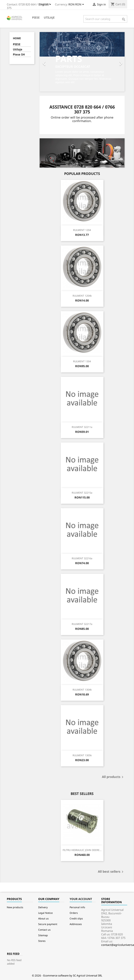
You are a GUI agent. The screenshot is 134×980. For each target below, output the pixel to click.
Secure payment (48, 924)
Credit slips (76, 918)
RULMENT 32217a (82, 624)
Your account (81, 899)
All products (113, 777)
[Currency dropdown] (77, 5)
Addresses (76, 924)
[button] (46, 62)
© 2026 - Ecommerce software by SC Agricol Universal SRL (67, 975)
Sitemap (43, 935)
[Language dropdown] (46, 5)
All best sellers (111, 872)
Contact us (44, 930)
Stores (42, 941)
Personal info (77, 907)
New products (15, 907)
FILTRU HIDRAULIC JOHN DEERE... (82, 850)
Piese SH (19, 55)
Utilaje (49, 18)
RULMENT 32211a (82, 427)
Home (17, 38)
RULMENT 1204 (82, 230)
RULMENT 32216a (82, 558)
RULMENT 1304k (82, 690)
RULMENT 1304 (82, 361)
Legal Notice (45, 913)
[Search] (105, 19)
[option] (82, 62)
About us (43, 918)
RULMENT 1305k (82, 755)
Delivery (43, 907)
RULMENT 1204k (82, 296)
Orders (74, 913)
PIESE (36, 18)
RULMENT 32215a (82, 493)
